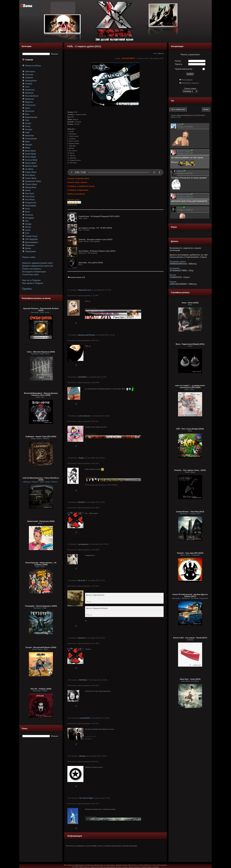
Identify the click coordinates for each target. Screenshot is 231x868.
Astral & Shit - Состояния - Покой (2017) (190, 638)
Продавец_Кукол (178, 262)
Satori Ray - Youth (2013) (190, 679)
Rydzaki (81, 502)
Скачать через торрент (77, 182)
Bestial (173, 275)
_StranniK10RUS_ (128, 58)
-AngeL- (81, 458)
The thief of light (86, 798)
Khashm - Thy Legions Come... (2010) (190, 470)
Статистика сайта (30, 275)
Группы (27, 289)
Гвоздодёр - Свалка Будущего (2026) (41, 606)
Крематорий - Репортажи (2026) (41, 521)
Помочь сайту (29, 257)
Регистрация (187, 80)
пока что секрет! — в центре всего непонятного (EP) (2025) (190, 386)
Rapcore (161, 53)
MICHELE (83, 680)
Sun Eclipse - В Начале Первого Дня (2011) (97, 251)
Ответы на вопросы (32, 269)
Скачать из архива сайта (78, 178)
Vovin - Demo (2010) (190, 303)
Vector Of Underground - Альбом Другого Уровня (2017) (190, 595)
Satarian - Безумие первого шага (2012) (95, 239)
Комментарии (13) (76, 277)
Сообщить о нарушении (78, 190)
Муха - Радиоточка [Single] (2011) (190, 344)
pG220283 (82, 377)
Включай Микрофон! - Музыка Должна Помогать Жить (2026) (41, 394)
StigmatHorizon (85, 290)
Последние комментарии (34, 272)
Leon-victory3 (84, 416)
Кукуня (173, 282)
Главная (29, 60)
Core (155, 53)
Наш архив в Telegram (33, 283)
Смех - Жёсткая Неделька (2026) (41, 352)
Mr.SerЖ (82, 580)
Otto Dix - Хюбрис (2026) (41, 689)
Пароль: (179, 64)
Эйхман (82, 756)
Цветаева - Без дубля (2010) (91, 263)
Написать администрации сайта (37, 263)
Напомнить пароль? (190, 83)
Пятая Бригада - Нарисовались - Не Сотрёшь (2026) (41, 564)
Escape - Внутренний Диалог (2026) (41, 647)
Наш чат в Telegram (31, 280)
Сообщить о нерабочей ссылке (81, 186)
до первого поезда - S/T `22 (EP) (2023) (95, 228)
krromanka (175, 268)
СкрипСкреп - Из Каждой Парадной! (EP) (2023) (99, 216)
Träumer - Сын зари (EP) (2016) (190, 553)
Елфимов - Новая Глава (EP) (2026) (41, 436)
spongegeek (83, 544)
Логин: (178, 61)
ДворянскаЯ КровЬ (86, 335)
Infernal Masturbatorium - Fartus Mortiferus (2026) (41, 479)
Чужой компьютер (184, 69)
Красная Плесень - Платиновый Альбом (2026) (41, 309)
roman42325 (84, 718)
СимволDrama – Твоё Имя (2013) (190, 512)
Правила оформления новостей (37, 266)
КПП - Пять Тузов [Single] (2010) (190, 429)
